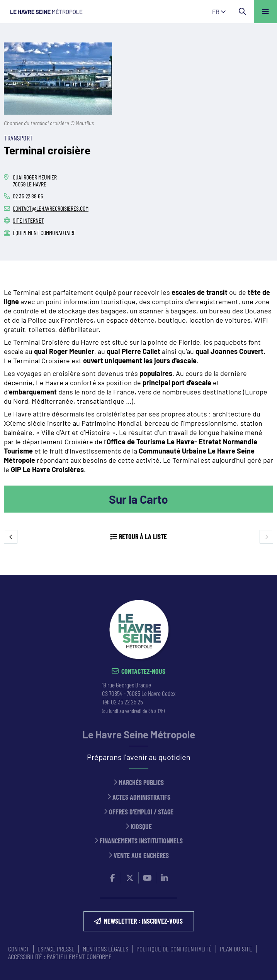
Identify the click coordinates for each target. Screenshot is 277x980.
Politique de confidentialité (174, 949)
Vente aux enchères (141, 856)
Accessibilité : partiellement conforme (60, 956)
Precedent (11, 537)
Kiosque (141, 827)
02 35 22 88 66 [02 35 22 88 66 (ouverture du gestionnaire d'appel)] (28, 196)
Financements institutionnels (141, 841)
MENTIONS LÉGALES (105, 949)
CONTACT (19, 949)
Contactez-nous (143, 671)
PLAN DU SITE (236, 949)
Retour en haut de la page (260, 575)
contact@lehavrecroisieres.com (51, 208)
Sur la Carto (138, 499)
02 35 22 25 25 (127, 702)
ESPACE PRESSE (56, 949)
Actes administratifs (141, 797)
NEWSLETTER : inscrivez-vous (143, 921)
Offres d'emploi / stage (141, 812)
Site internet (28, 220)
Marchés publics (141, 783)
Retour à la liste (143, 537)
